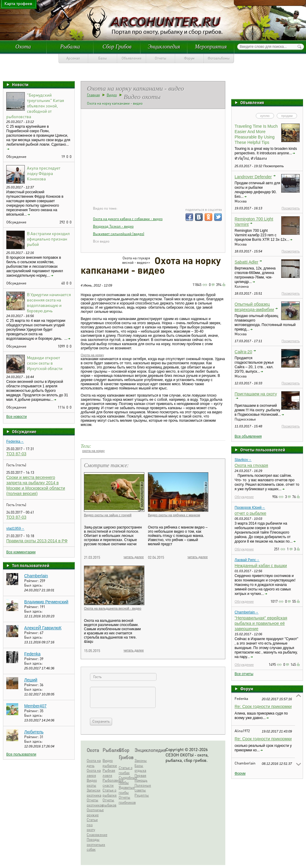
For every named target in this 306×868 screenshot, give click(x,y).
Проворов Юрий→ (250, 508)
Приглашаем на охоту (256, 394)
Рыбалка (70, 47)
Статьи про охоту (92, 825)
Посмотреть (291, 208)
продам (287, 116)
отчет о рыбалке (250, 513)
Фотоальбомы (219, 58)
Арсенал (73, 58)
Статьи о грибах (126, 770)
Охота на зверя (94, 773)
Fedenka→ (15, 441)
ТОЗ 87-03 (16, 454)
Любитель (34, 732)
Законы (141, 760)
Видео (112, 95)
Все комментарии (21, 552)
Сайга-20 (243, 352)
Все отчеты (244, 674)
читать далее (134, 557)
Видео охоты (92, 783)
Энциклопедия (164, 47)
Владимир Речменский (46, 602)
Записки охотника (94, 793)
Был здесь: (33, 585)
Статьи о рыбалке (110, 793)
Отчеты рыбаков (109, 802)
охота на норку (93, 451)
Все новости (16, 417)
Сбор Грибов (117, 47)
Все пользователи (21, 754)
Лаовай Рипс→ (247, 560)
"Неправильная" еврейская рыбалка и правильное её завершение (261, 623)
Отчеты (161, 58)
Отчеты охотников (94, 802)
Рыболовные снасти (110, 783)
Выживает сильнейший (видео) (119, 234)
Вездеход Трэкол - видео (113, 226)
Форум (189, 58)
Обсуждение (24, 431)
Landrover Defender (253, 177)
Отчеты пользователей (263, 450)
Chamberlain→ (247, 612)
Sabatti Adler (246, 262)
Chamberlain (36, 576)
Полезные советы (142, 788)
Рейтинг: (32, 581)
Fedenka (32, 654)
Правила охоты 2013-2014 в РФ (37, 541)
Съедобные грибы (126, 780)
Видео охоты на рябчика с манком (174, 515)
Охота (23, 47)
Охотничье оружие (94, 812)
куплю (265, 116)
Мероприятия (211, 47)
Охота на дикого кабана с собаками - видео (128, 219)
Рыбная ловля (109, 773)
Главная (93, 95)
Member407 (35, 706)
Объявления (131, 58)
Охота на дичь (94, 763)
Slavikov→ (243, 460)
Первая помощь (141, 778)
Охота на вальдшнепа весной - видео (113, 608)
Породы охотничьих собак (94, 844)
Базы (103, 58)
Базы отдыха (140, 768)
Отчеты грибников (126, 800)
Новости (20, 84)
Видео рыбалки (110, 763)
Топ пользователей (31, 565)
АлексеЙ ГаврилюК (43, 628)
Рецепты (142, 795)
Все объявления (248, 436)
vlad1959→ (15, 529)
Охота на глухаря (251, 465)
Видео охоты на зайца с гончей (108, 515)
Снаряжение (94, 835)
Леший (31, 680)
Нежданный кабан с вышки (261, 566)
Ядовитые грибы (126, 790)
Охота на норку (92, 355)
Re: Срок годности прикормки (263, 706)
